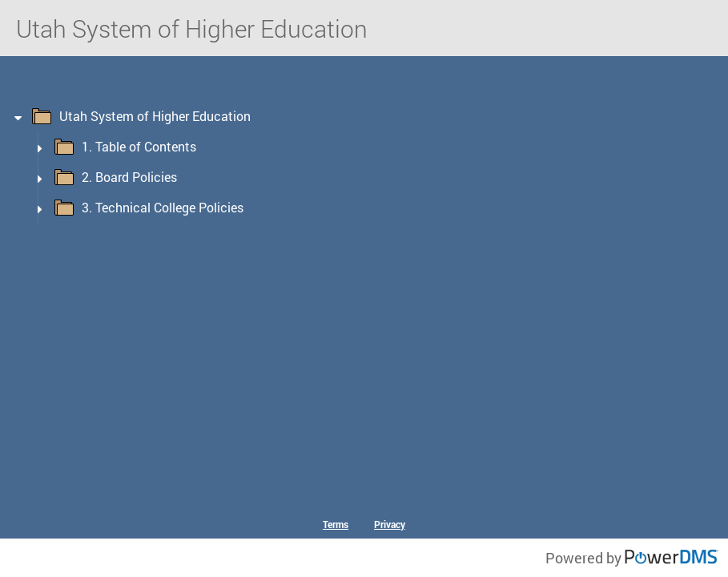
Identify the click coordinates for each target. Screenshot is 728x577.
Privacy (390, 524)
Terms (336, 524)
